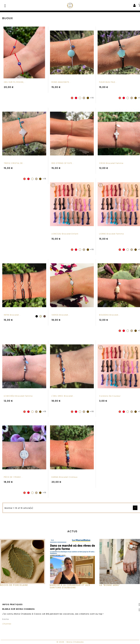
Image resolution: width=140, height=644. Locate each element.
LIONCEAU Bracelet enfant (65, 236)
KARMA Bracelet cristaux (65, 479)
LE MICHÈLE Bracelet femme (18, 398)
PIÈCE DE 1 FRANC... (13, 479)
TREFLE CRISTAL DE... (14, 163)
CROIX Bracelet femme (111, 163)
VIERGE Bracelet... (61, 317)
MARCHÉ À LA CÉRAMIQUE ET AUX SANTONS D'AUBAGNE (70, 589)
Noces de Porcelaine (14, 588)
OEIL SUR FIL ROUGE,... (15, 82)
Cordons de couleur (110, 398)
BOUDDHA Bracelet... (110, 317)
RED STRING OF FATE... (63, 163)
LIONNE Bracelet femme (111, 236)
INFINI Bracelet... (12, 317)
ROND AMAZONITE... (61, 82)
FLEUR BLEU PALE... (108, 82)
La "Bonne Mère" (110, 588)
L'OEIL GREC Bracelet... (63, 398)
